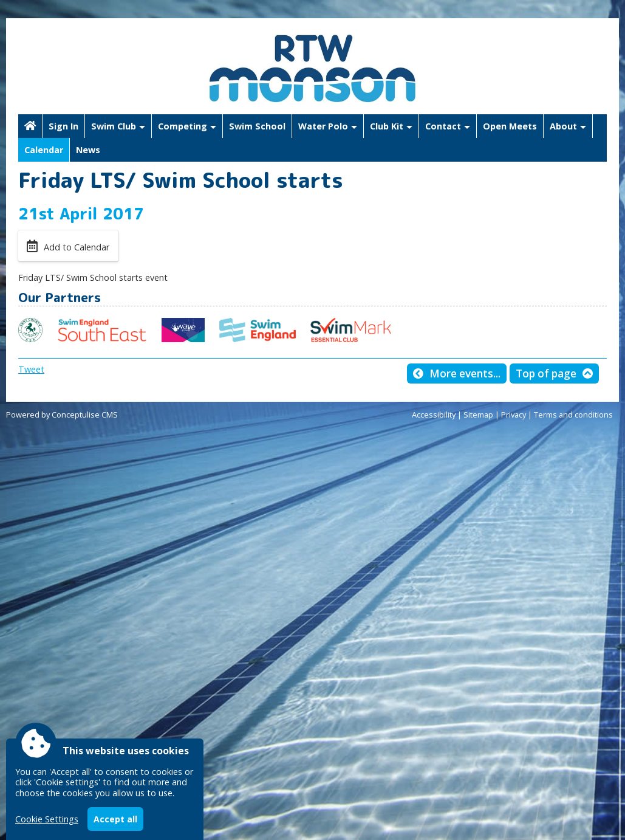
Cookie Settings (47, 819)
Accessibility (434, 415)
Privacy (514, 415)
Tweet (31, 369)
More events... (465, 374)
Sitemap (478, 415)
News (88, 150)
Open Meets (510, 126)
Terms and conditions (573, 415)
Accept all (115, 819)
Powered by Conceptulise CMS (62, 415)
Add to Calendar (77, 247)
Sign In (63, 126)
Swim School (257, 126)
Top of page (546, 374)
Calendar (44, 150)
